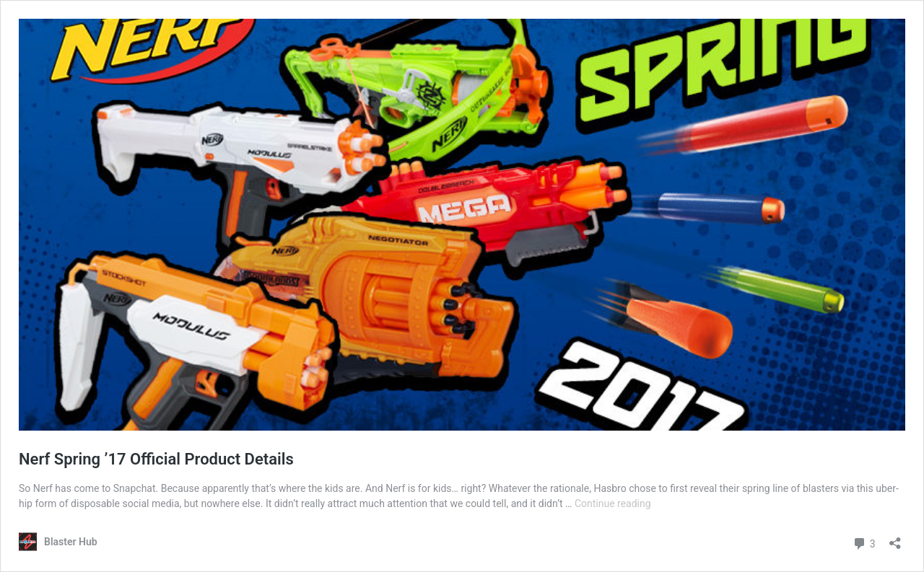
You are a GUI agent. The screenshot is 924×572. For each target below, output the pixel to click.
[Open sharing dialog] (895, 538)
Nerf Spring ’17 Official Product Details (156, 459)
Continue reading (613, 503)
